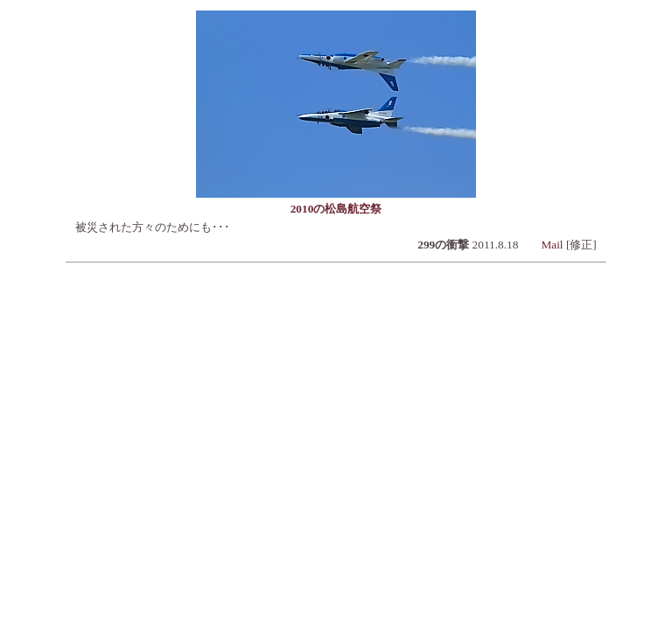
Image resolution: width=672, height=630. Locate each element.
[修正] (581, 245)
